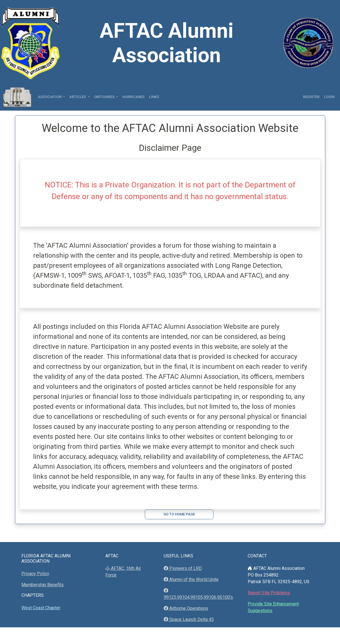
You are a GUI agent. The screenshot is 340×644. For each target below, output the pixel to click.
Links (154, 97)
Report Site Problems (269, 593)
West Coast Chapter (41, 608)
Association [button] (50, 97)
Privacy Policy (35, 574)
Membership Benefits (43, 585)
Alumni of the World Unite (193, 579)
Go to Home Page (179, 514)
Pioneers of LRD (185, 568)
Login (329, 97)
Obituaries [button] (105, 97)
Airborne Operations (188, 608)
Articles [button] (78, 97)
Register (311, 97)
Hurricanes (133, 97)
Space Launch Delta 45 (191, 619)
